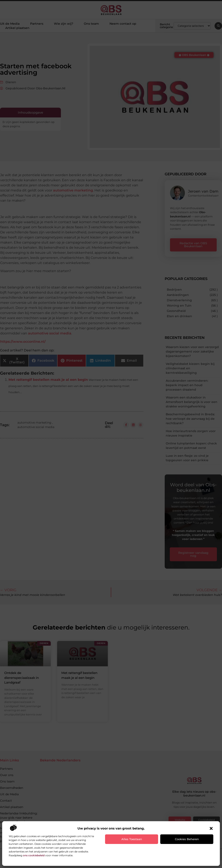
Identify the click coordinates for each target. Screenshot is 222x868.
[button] (211, 828)
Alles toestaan (132, 839)
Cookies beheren (187, 839)
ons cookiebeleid (34, 855)
